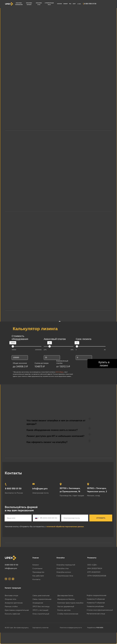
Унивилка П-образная (96, 603)
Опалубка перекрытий (66, 565)
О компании (37, 568)
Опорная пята (10, 599)
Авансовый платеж (55, 339)
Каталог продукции (13, 588)
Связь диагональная (41, 595)
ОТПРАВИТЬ (101, 518)
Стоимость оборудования (20, 338)
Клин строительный (41, 614)
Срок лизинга (84, 339)
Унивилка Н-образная (96, 599)
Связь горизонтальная (42, 599)
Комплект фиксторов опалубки (70, 603)
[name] (18, 518)
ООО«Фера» (60, 372)
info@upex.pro (11, 568)
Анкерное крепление (14, 603)
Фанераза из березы (66, 599)
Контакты (36, 579)
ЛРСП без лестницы (41, 606)
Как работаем (38, 576)
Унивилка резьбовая (95, 606)
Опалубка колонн (64, 572)
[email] (75, 518)
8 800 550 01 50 (11, 565)
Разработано (95, 628)
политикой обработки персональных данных (65, 526)
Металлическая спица (96, 614)
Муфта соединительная (96, 595)
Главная (36, 558)
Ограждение (38, 603)
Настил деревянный (66, 606)
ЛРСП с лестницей (40, 610)
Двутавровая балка (65, 595)
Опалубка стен (63, 568)
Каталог (36, 565)
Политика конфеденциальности (71, 628)
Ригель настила (64, 610)
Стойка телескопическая (68, 614)
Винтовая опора (11, 595)
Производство (38, 572)
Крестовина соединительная (17, 610)
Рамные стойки (11, 606)
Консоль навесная (12, 614)
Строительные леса (65, 576)
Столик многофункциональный (100, 610)
